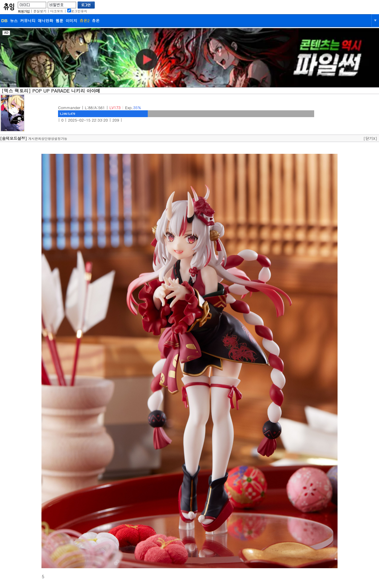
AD (6, 33)
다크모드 (57, 11)
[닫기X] (370, 138)
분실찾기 (40, 11)
